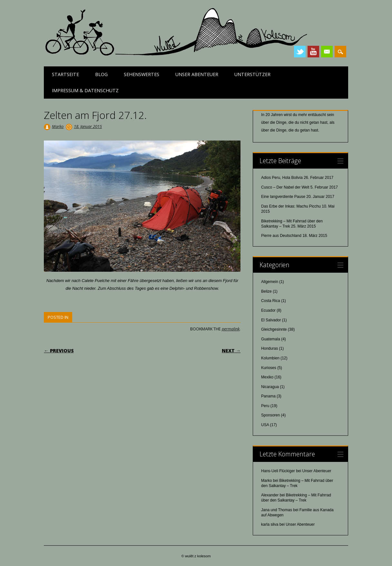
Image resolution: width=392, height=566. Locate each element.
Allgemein (270, 282)
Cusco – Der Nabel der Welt (285, 187)
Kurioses (269, 368)
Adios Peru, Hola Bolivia (282, 178)
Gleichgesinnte (274, 329)
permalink (231, 329)
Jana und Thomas (277, 510)
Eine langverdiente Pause (283, 197)
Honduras (269, 348)
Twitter (300, 52)
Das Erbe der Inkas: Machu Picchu (291, 206)
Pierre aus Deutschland (281, 236)
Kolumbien (270, 358)
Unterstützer (252, 74)
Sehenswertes (142, 74)
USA (265, 425)
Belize (266, 291)
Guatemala (271, 339)
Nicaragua (270, 387)
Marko (58, 126)
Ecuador (268, 310)
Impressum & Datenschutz (85, 90)
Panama (268, 396)
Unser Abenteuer (197, 74)
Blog (101, 74)
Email (327, 52)
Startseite (65, 74)
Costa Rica (271, 301)
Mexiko (267, 377)
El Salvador (271, 320)
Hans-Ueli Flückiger (278, 471)
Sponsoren (270, 415)
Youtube (313, 52)
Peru (265, 406)
